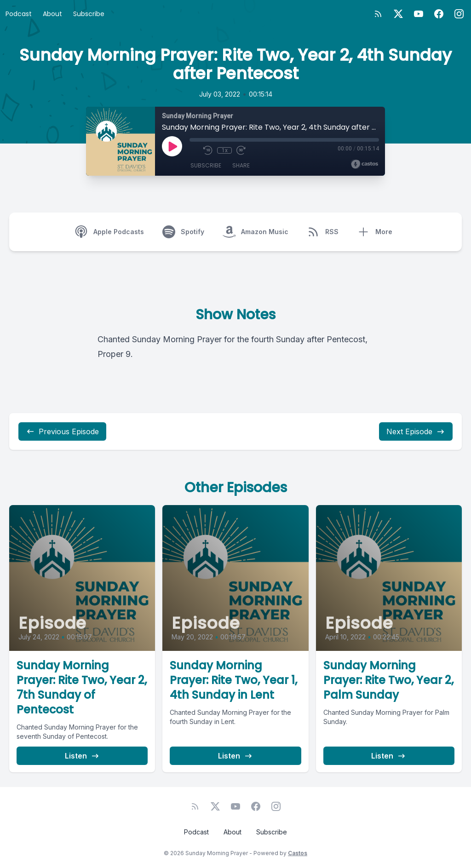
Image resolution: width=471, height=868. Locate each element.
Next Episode (416, 431)
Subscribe (89, 14)
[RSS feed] (378, 14)
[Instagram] (459, 14)
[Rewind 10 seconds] (208, 150)
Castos (298, 853)
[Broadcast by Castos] (365, 164)
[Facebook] (439, 14)
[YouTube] (419, 14)
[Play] (172, 146)
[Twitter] (398, 14)
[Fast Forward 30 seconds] (241, 150)
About (52, 14)
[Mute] (194, 150)
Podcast (19, 14)
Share (241, 165)
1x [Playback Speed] (225, 150)
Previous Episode (62, 431)
